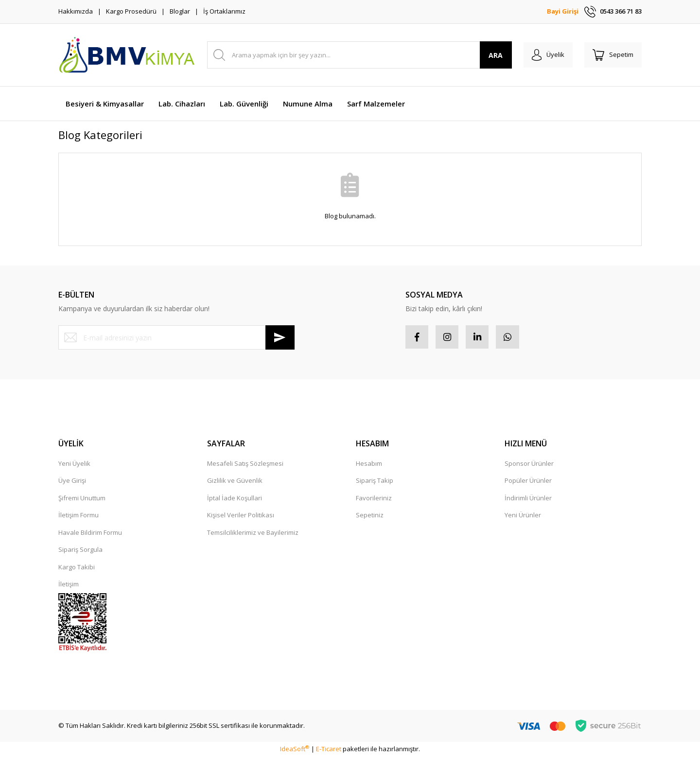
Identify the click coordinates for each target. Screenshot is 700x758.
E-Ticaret (329, 750)
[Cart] (612, 55)
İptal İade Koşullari (235, 499)
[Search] (357, 55)
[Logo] (126, 55)
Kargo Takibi (77, 568)
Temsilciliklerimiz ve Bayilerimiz (253, 533)
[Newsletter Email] (176, 337)
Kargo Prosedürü (131, 11)
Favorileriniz (374, 499)
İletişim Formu (79, 516)
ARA (490, 55)
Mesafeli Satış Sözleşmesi (245, 464)
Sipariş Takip (375, 482)
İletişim (69, 585)
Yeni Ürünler (523, 516)
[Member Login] (544, 55)
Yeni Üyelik (74, 464)
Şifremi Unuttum (82, 499)
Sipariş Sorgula (80, 551)
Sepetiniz (370, 516)
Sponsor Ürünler (529, 464)
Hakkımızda (76, 11)
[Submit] (280, 337)
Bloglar (180, 11)
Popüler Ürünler (528, 482)
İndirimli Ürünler (528, 499)
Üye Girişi (72, 482)
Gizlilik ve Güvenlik (235, 482)
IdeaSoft (295, 750)
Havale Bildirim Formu (90, 533)
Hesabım (369, 464)
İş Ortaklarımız (224, 11)
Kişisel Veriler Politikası (241, 516)
